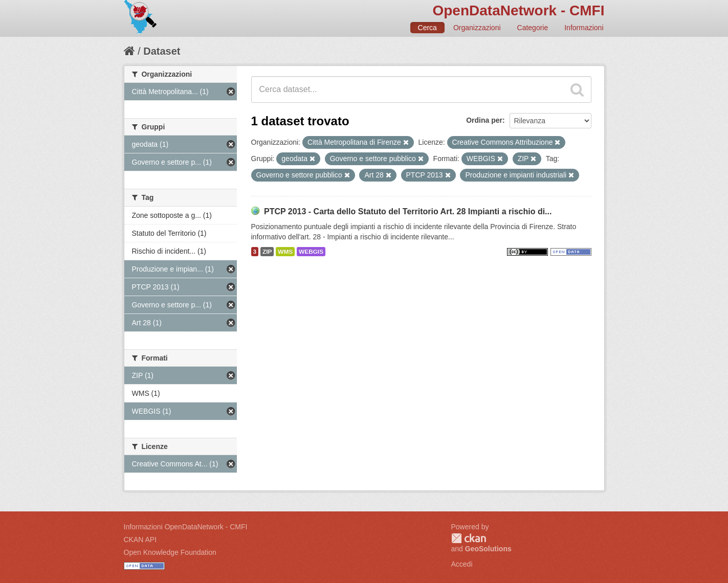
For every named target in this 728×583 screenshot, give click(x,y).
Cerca (427, 28)
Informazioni (584, 28)
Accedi (462, 564)
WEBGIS (311, 252)
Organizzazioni (477, 28)
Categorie (533, 28)
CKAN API (140, 540)
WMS (285, 252)
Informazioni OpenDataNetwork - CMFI (186, 527)
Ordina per (484, 120)
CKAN (469, 538)
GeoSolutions (488, 549)
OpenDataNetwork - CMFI (518, 10)
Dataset (162, 51)
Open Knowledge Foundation (170, 552)
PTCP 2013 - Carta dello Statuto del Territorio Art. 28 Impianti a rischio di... (408, 211)
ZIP (267, 252)
